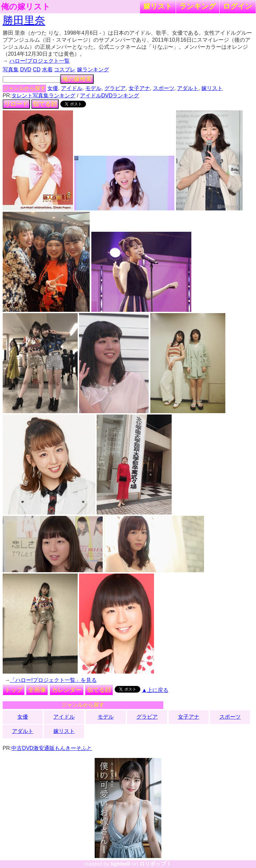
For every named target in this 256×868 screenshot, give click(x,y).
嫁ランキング (93, 70)
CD (36, 70)
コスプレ (65, 70)
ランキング (198, 6)
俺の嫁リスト (26, 7)
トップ (14, 690)
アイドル (72, 88)
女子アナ (139, 88)
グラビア (115, 88)
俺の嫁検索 (77, 79)
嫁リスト (158, 6)
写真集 (11, 70)
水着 (47, 70)
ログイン (238, 6)
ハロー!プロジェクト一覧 (39, 61)
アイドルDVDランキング (110, 96)
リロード (16, 104)
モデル (93, 88)
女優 (53, 88)
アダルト (188, 88)
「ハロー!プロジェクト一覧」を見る (53, 680)
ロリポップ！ (155, 864)
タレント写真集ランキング (43, 96)
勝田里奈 (24, 20)
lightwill (121, 864)
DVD (26, 70)
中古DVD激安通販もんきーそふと (52, 748)
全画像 (37, 690)
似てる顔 (45, 104)
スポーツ (164, 88)
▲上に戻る (155, 690)
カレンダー (67, 690)
